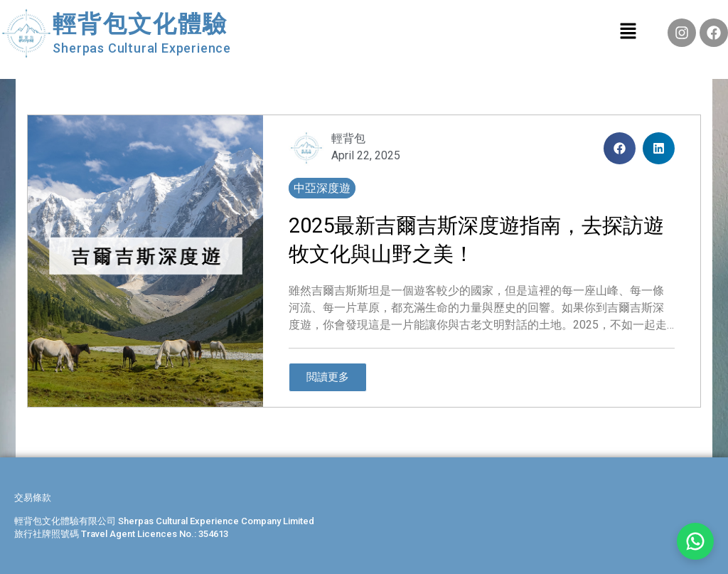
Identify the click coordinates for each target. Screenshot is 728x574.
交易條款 (33, 498)
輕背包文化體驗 (140, 24)
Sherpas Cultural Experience (142, 48)
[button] (620, 148)
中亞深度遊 (322, 188)
